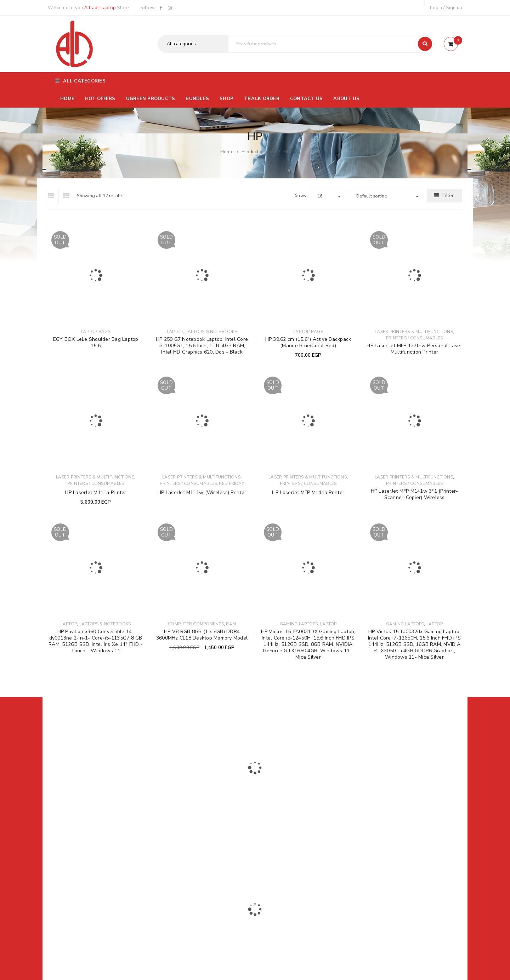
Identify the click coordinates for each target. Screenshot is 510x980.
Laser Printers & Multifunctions (414, 332)
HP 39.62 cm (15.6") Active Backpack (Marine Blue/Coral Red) (308, 342)
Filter (448, 196)
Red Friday (231, 483)
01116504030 (92, 807)
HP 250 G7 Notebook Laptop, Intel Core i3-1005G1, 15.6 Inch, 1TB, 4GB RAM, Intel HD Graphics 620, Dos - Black (202, 346)
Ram (231, 624)
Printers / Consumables (415, 338)
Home (227, 152)
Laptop (175, 332)
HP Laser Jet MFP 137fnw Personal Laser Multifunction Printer (414, 349)
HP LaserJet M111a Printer (95, 492)
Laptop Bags (96, 332)
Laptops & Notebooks (211, 332)
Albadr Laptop (100, 8)
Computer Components (196, 624)
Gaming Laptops (299, 624)
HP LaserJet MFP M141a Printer (308, 492)
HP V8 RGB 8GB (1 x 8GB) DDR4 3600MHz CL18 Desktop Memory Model (202, 635)
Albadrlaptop (208, 854)
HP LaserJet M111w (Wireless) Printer (202, 492)
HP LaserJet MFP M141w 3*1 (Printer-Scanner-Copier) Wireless (415, 494)
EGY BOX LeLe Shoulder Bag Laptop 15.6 (96, 342)
